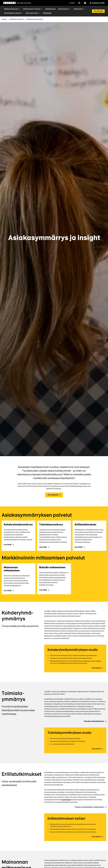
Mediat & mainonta (17, 19)
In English (72, 3)
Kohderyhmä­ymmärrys (18, 616)
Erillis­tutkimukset (22, 774)
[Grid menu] (85, 3)
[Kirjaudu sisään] (97, 3)
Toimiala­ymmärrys (13, 696)
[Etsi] (79, 3)
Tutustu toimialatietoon (94, 721)
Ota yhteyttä (53, 495)
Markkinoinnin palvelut (35, 19)
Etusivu (4, 19)
